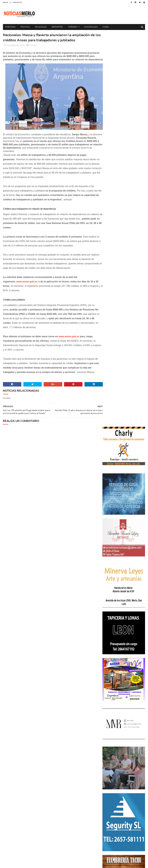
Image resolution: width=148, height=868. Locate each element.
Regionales (125, 795)
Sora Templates (20, 864)
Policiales (41, 27)
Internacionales (128, 774)
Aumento (123, 748)
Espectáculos (110, 774)
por (106, 789)
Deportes (57, 27)
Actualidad (109, 748)
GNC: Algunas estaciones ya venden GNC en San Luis (131, 720)
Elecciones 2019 (111, 769)
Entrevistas (128, 769)
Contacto (17, 3)
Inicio (6, 3)
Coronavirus (110, 753)
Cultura (108, 758)
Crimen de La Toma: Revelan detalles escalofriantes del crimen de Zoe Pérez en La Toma (124, 705)
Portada (11, 27)
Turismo (73, 27)
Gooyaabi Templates (52, 864)
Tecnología (124, 800)
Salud (137, 795)
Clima (106, 27)
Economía (108, 764)
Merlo (107, 779)
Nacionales (91, 27)
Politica (25, 27)
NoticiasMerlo (117, 666)
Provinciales (110, 795)
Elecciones (135, 764)
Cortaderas (126, 753)
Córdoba (135, 748)
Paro (130, 779)
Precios (127, 789)
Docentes (133, 758)
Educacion (121, 764)
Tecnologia (109, 800)
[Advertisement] (26, 839)
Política (132, 784)
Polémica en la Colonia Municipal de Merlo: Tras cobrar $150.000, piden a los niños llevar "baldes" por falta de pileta (124, 686)
